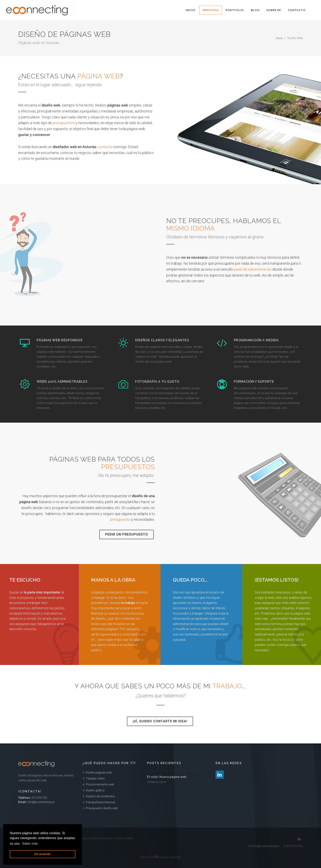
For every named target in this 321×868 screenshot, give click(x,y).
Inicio (279, 38)
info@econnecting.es (41, 802)
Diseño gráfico (95, 790)
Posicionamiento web (100, 784)
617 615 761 (40, 798)
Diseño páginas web (99, 773)
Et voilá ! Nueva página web (167, 777)
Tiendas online (95, 778)
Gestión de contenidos (100, 796)
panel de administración (253, 269)
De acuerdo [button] (43, 854)
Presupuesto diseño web (102, 808)
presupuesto (120, 519)
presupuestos (64, 123)
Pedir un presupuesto (127, 534)
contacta (105, 147)
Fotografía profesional (100, 802)
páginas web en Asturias (47, 775)
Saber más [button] (30, 844)
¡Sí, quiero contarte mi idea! (160, 721)
